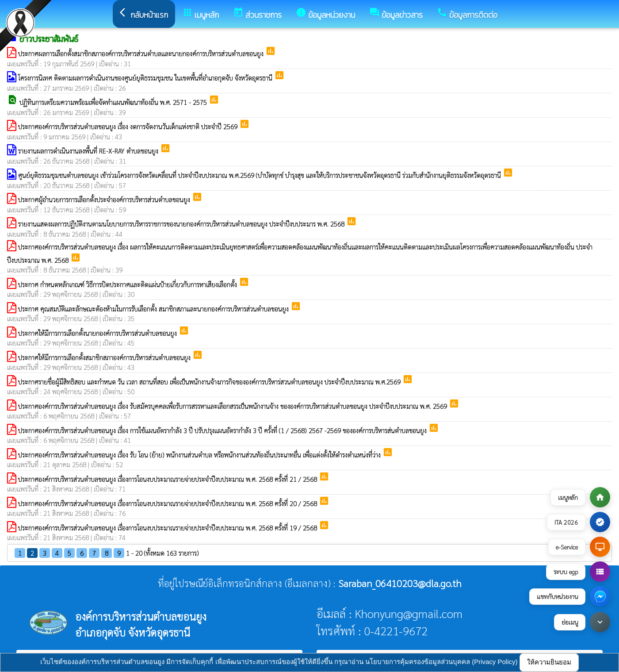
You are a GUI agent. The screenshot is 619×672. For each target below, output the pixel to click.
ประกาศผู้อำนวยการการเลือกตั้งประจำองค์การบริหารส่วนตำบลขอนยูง (105, 199)
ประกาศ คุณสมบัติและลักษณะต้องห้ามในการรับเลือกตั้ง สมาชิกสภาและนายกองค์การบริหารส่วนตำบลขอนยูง (154, 309)
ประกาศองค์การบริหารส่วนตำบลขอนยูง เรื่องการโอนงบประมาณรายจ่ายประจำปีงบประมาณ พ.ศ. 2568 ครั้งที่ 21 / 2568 (168, 479)
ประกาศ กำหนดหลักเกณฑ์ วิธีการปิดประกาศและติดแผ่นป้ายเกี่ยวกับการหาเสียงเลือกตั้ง (128, 284)
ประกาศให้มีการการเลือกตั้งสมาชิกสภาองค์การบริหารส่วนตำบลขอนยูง (105, 357)
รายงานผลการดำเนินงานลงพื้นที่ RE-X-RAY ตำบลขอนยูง (89, 151)
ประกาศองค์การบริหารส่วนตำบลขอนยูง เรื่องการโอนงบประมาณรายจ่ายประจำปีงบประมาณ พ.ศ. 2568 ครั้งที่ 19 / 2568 (168, 528)
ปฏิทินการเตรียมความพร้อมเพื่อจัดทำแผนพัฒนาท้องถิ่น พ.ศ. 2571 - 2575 (114, 102)
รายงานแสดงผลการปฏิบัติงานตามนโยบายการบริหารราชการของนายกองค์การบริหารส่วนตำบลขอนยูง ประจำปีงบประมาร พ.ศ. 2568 (182, 224)
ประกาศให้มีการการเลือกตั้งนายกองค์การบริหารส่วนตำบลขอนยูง (98, 333)
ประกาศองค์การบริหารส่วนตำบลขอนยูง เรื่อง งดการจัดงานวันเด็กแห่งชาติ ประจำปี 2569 (129, 126)
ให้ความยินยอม (549, 662)
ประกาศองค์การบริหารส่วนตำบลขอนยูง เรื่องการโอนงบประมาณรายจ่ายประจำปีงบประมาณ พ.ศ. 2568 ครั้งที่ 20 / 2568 (168, 503)
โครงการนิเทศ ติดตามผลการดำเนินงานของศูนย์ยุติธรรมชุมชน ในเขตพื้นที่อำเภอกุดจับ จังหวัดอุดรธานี (146, 78)
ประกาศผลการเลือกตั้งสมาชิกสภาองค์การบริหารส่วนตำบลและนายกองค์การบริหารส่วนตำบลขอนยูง (142, 53)
